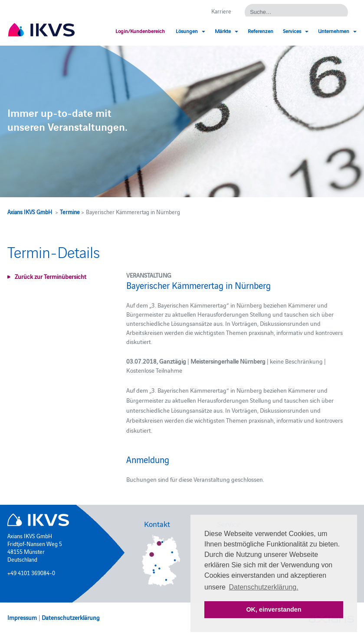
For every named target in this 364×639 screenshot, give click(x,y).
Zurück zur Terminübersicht (51, 276)
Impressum (22, 617)
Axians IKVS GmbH (30, 212)
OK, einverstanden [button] (274, 609)
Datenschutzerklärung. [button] (264, 587)
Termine (70, 212)
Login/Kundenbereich (140, 31)
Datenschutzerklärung (71, 617)
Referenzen (261, 31)
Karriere (221, 11)
